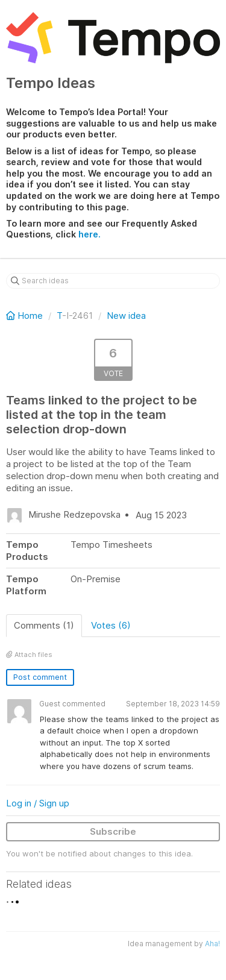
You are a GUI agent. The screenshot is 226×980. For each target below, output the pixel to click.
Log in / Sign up (38, 803)
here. (89, 234)
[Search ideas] (113, 281)
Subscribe (113, 831)
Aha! (212, 944)
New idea (126, 316)
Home (26, 316)
